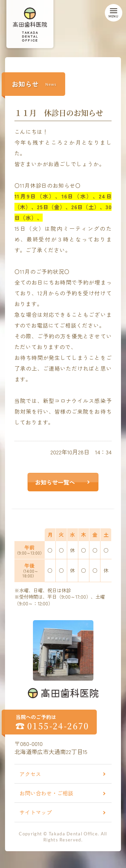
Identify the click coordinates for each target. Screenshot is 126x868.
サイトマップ (36, 812)
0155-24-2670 (58, 726)
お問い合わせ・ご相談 (46, 793)
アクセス (30, 774)
